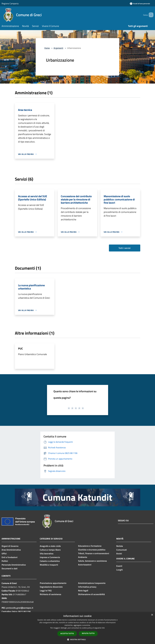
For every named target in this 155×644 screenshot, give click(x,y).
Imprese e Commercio (50, 557)
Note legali (83, 591)
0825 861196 (24, 612)
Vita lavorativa (47, 553)
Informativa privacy (87, 587)
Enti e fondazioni (10, 557)
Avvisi (119, 553)
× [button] (152, 615)
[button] (78, 639)
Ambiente (83, 557)
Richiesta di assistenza (50, 594)
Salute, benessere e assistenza (92, 561)
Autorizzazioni (85, 565)
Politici (5, 561)
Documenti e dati (10, 568)
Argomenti (58, 48)
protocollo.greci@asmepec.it (20, 608)
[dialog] (78, 628)
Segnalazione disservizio (51, 587)
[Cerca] (150, 15)
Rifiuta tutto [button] (88, 633)
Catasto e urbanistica (50, 561)
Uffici (4, 553)
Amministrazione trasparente (92, 583)
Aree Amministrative (11, 550)
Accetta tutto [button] (67, 634)
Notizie (120, 546)
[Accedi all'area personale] (140, 4)
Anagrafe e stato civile (50, 546)
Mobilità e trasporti (49, 565)
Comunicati (122, 550)
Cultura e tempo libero (50, 550)
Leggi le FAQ (46, 591)
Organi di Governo (10, 546)
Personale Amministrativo (14, 565)
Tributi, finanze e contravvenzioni (94, 553)
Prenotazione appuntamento (53, 583)
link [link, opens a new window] (103, 628)
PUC (20, 348)
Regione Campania (10, 3)
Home (47, 48)
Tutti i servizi (125, 248)
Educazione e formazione (90, 546)
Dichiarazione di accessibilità (91, 594)
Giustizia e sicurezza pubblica (92, 550)
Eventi (119, 566)
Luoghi (119, 570)
